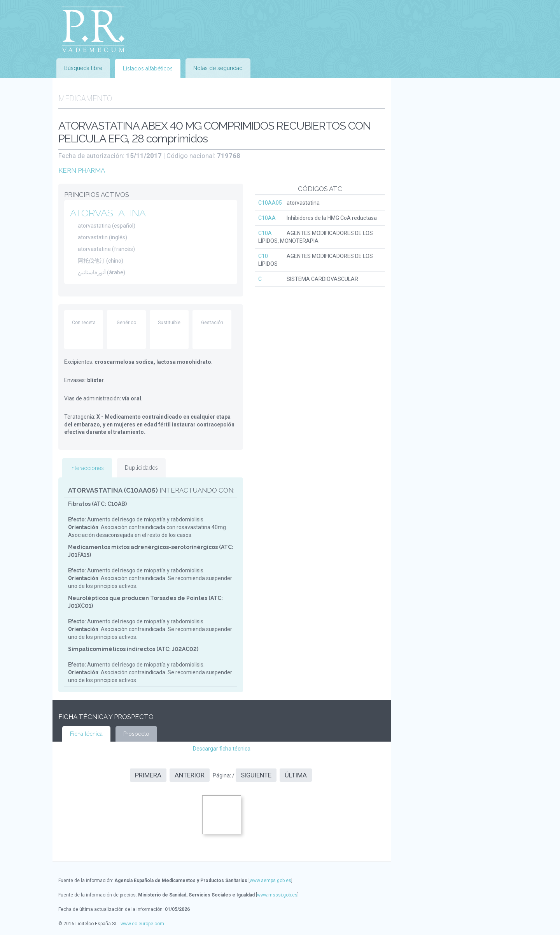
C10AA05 (270, 203)
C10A (265, 233)
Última (296, 775)
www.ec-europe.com (142, 924)
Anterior (190, 775)
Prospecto (136, 734)
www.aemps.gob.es (270, 881)
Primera (148, 775)
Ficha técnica (86, 734)
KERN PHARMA (82, 170)
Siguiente (256, 775)
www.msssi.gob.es (277, 895)
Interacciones (87, 468)
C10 (263, 256)
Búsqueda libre (83, 68)
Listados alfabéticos (148, 68)
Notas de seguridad (218, 68)
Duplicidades (141, 468)
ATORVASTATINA (108, 213)
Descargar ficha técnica (222, 749)
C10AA (267, 218)
